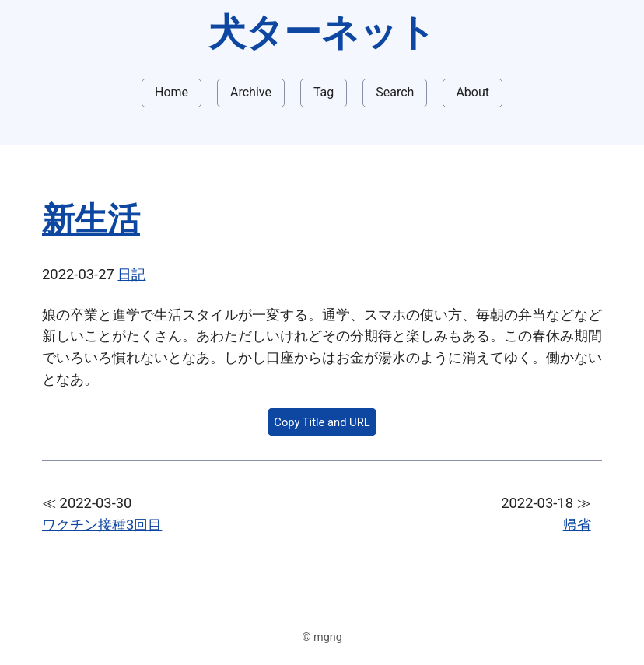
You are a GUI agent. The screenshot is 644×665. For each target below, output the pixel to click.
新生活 (91, 219)
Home (171, 92)
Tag (324, 92)
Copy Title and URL (322, 422)
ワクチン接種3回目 (102, 525)
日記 (131, 274)
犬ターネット (322, 32)
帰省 (577, 525)
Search (395, 92)
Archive (251, 92)
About (472, 92)
